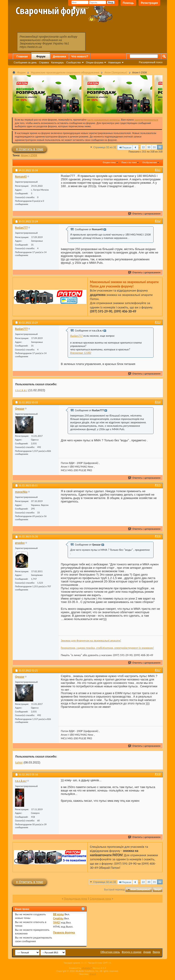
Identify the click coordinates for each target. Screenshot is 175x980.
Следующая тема (100, 899)
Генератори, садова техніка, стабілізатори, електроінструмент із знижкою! (107, 648)
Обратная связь (110, 952)
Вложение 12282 (81, 353)
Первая (125, 147)
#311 (158, 170)
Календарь (57, 62)
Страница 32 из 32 (105, 147)
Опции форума (95, 62)
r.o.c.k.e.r (21, 390)
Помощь (128, 3)
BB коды (59, 914)
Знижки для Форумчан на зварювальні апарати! (91, 640)
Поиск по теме (129, 162)
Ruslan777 (76, 336)
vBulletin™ (87, 968)
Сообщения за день (25, 62)
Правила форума (64, 932)
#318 (158, 774)
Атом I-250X (29, 155)
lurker (19, 762)
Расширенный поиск (151, 62)
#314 (158, 402)
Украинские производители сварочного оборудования (65, 72)
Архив (147, 952)
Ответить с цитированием (144, 214)
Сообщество (74, 62)
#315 (158, 485)
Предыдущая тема (75, 899)
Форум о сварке (132, 952)
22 (143, 147)
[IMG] (57, 922)
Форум (41, 57)
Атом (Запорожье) (116, 72)
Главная (22, 57)
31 (154, 147)
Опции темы (109, 162)
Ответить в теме (30, 149)
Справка (44, 62)
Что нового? (80, 57)
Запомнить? (81, 8)
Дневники (59, 57)
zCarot (93, 974)
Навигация (114, 62)
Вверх (157, 890)
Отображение (150, 162)
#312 (158, 221)
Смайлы (58, 918)
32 (160, 147)
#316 (158, 536)
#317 (158, 670)
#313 (158, 322)
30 (149, 147)
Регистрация (149, 3)
